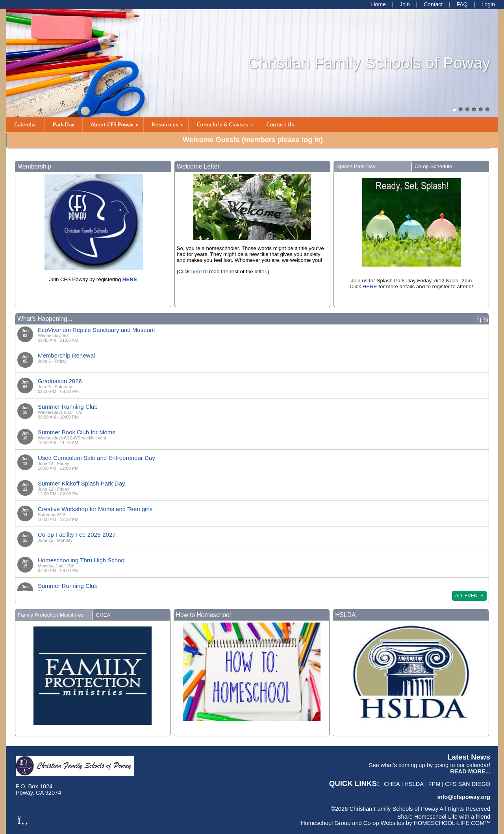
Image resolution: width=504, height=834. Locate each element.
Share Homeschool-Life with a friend (444, 817)
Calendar (25, 124)
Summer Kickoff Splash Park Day (81, 483)
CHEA (392, 784)
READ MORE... (470, 771)
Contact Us (280, 124)
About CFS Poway (115, 124)
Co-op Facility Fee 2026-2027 (77, 535)
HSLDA (414, 784)
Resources (168, 124)
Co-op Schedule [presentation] (434, 166)
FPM (435, 784)
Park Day (64, 124)
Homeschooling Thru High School (82, 560)
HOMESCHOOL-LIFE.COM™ (452, 823)
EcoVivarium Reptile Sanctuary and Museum (96, 330)
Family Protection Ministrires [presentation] (51, 615)
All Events (469, 596)
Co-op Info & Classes (225, 124)
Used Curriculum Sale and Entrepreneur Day (96, 458)
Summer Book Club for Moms (77, 432)
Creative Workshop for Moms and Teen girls (95, 509)
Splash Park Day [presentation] (356, 166)
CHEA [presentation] (103, 615)
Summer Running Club (68, 407)
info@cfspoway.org (464, 797)
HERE (370, 286)
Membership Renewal (66, 355)
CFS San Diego (468, 784)
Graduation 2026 (60, 381)
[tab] (372, 166)
